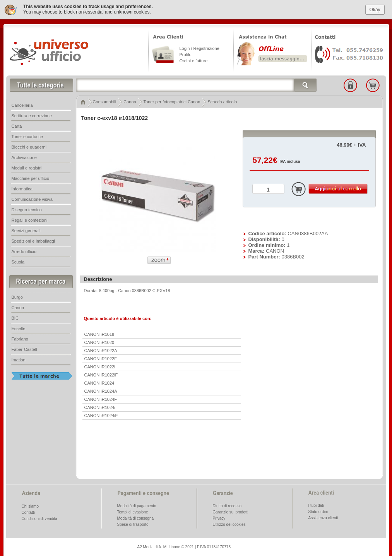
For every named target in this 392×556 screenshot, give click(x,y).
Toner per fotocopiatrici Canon (172, 101)
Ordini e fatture (194, 60)
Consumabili (105, 101)
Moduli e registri (27, 168)
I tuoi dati (316, 505)
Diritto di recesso (227, 506)
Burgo (17, 297)
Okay (375, 9)
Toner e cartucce (27, 136)
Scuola (18, 262)
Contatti (28, 512)
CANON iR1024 (99, 383)
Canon (130, 101)
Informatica (22, 188)
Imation (19, 359)
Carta (17, 126)
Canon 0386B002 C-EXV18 (144, 290)
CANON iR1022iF (101, 375)
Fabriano (20, 339)
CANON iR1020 (99, 342)
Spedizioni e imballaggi (33, 241)
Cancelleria (22, 105)
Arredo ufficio (24, 251)
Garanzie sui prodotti (231, 512)
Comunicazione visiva (32, 199)
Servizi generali (26, 230)
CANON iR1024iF (101, 415)
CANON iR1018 (99, 334)
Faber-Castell (24, 349)
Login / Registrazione (199, 48)
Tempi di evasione (133, 512)
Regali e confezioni (30, 220)
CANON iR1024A (101, 391)
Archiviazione (24, 157)
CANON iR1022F (101, 358)
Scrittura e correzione (32, 115)
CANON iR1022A (101, 350)
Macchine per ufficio (31, 178)
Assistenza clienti (323, 518)
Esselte (19, 328)
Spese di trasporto (133, 524)
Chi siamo (30, 506)
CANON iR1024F (101, 399)
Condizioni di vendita (39, 518)
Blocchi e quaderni (29, 147)
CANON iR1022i (100, 366)
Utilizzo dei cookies (229, 524)
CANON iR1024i (100, 407)
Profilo (186, 54)
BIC (15, 318)
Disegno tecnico (27, 209)
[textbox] (197, 85)
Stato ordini (318, 511)
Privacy (219, 518)
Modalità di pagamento (137, 506)
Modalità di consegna (136, 518)
